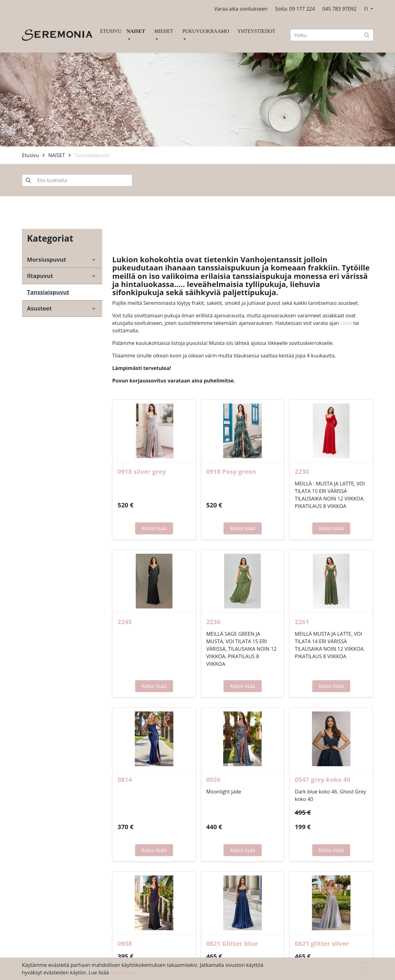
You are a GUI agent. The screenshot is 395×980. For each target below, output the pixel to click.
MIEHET (164, 31)
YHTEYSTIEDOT (256, 31)
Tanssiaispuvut (92, 155)
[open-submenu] (94, 260)
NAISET (136, 31)
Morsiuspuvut (47, 259)
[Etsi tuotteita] (77, 180)
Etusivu (30, 155)
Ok (363, 969)
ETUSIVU (111, 31)
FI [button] (367, 9)
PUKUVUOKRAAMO (205, 31)
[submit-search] (367, 35)
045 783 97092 (339, 9)
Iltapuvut (40, 276)
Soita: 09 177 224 (295, 9)
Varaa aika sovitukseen (241, 9)
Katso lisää (154, 528)
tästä (346, 323)
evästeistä (122, 972)
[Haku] (332, 35)
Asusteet (39, 308)
